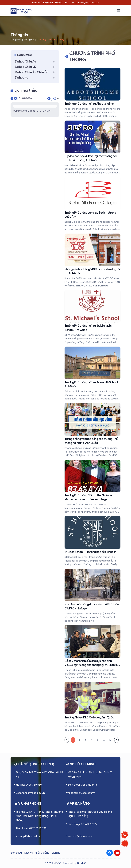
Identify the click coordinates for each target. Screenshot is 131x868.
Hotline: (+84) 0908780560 (47, 3)
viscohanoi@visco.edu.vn (30, 793)
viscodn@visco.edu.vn (80, 836)
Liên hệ (56, 853)
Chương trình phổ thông (51, 40)
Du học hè (36, 78)
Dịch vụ (29, 853)
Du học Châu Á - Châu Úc (36, 72)
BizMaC (82, 863)
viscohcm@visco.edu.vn (81, 793)
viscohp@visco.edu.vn (29, 836)
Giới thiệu (16, 853)
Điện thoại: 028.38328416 (82, 785)
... (104, 740)
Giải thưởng (42, 853)
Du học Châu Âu (36, 62)
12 (110, 740)
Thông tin (29, 40)
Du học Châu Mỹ (36, 67)
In (56, 98)
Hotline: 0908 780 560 (29, 785)
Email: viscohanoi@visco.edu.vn (82, 3)
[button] (118, 11)
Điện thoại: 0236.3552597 (83, 824)
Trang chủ (16, 40)
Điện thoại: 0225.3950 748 (31, 828)
